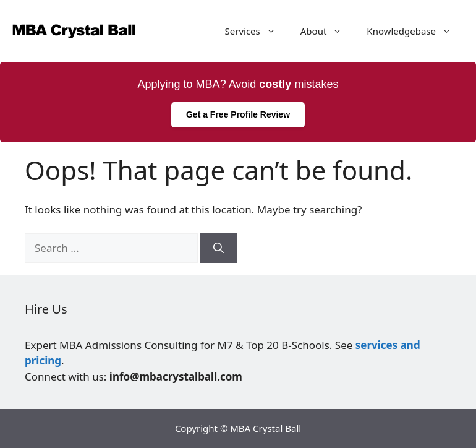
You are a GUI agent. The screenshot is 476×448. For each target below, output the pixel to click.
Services (257, 31)
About (328, 31)
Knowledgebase (415, 31)
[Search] (219, 248)
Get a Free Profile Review (238, 114)
